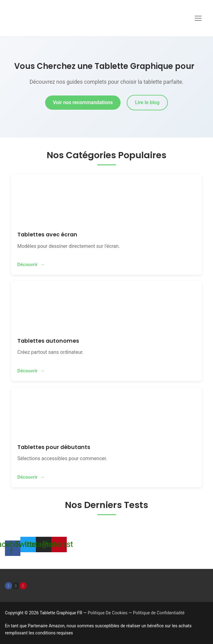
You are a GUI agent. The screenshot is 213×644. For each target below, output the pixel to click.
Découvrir (28, 265)
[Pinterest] (23, 586)
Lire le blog (147, 102)
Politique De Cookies (108, 613)
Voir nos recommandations (83, 102)
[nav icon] (198, 18)
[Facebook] (9, 586)
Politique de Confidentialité (159, 613)
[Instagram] (16, 586)
